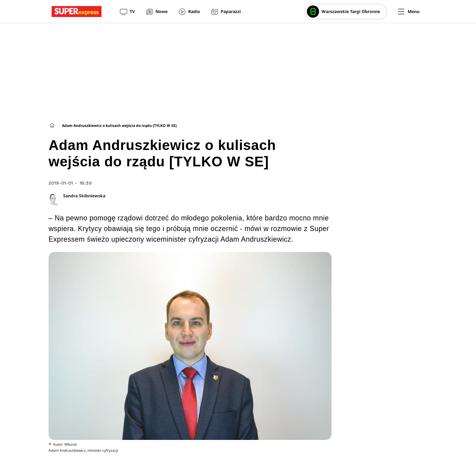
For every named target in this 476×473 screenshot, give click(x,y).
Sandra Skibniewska (84, 196)
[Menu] (409, 12)
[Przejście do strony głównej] (77, 12)
